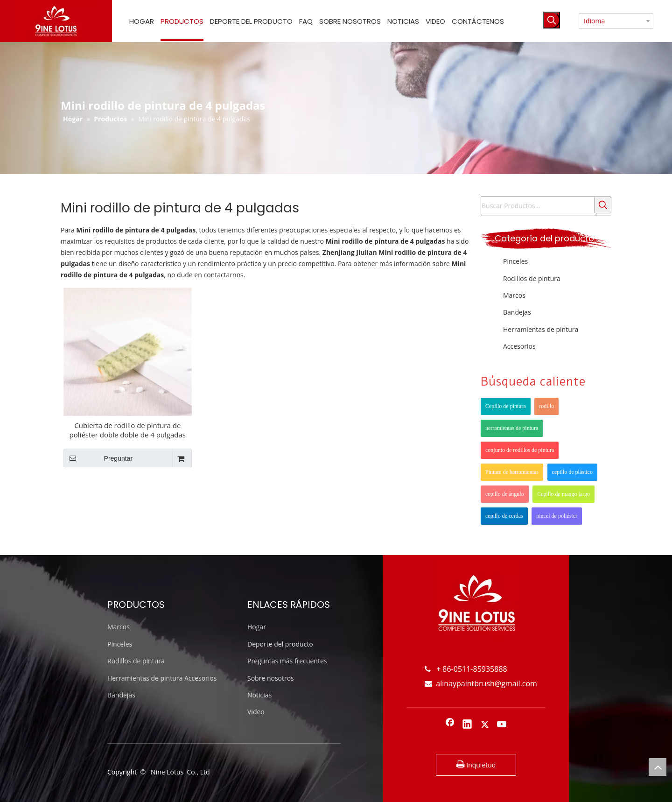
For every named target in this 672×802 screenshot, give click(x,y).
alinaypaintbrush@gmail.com (481, 683)
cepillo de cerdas (504, 516)
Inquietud (476, 765)
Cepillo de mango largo (563, 494)
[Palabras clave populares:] (552, 20)
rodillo (546, 406)
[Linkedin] (467, 725)
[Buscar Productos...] (539, 206)
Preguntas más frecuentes (287, 661)
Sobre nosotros (271, 678)
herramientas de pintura (512, 428)
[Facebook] (450, 725)
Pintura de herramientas (512, 472)
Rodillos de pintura (532, 278)
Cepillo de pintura (506, 406)
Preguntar (98, 458)
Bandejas (517, 312)
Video (256, 712)
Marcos (514, 295)
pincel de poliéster (557, 516)
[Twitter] (485, 725)
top (658, 767)
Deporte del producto (280, 644)
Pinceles (515, 261)
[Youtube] (502, 725)
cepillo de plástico (572, 472)
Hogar (257, 627)
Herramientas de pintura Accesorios (162, 678)
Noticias (259, 695)
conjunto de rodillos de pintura (520, 450)
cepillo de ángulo (505, 494)
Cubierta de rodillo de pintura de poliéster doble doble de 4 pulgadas (128, 430)
